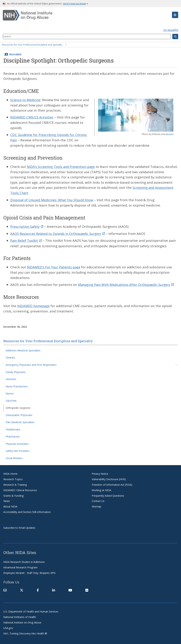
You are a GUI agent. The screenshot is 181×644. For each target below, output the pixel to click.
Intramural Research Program (20, 566)
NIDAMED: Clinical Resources (20, 488)
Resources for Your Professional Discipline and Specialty (32, 44)
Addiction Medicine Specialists (23, 349)
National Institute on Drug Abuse (22, 621)
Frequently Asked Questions (108, 494)
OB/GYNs (11, 399)
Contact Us (98, 499)
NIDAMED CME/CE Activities (32, 117)
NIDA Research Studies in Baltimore (24, 560)
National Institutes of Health (20, 615)
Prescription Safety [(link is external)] (27, 225)
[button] (175, 15)
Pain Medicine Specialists (20, 420)
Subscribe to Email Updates (19, 526)
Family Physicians (16, 370)
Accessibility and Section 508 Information (27, 510)
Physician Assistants (17, 442)
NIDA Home (10, 472)
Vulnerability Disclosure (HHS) (109, 477)
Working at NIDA (101, 488)
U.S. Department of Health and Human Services (31, 610)
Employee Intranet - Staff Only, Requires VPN (29, 571)
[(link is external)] (22, 588)
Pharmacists (13, 435)
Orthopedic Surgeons (18, 406)
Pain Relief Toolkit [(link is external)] (27, 239)
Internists (11, 377)
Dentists (10, 356)
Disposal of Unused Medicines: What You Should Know (53, 199)
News (7, 499)
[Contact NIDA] (5, 588)
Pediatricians (13, 428)
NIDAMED (15, 54)
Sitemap (97, 505)
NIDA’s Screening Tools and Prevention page (62, 166)
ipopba (170, 134)
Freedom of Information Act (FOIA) (112, 483)
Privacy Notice (100, 472)
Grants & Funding (14, 494)
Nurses (10, 392)
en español (171, 30)
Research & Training (15, 483)
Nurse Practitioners (17, 385)
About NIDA (10, 505)
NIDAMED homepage (34, 304)
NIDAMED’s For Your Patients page (54, 266)
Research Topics (13, 477)
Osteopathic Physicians (19, 413)
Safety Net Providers (18, 449)
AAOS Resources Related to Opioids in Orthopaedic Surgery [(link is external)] (59, 232)
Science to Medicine (26, 100)
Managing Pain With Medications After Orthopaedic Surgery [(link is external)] (127, 283)
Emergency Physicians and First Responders (31, 363)
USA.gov (8, 626)
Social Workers (14, 456)
